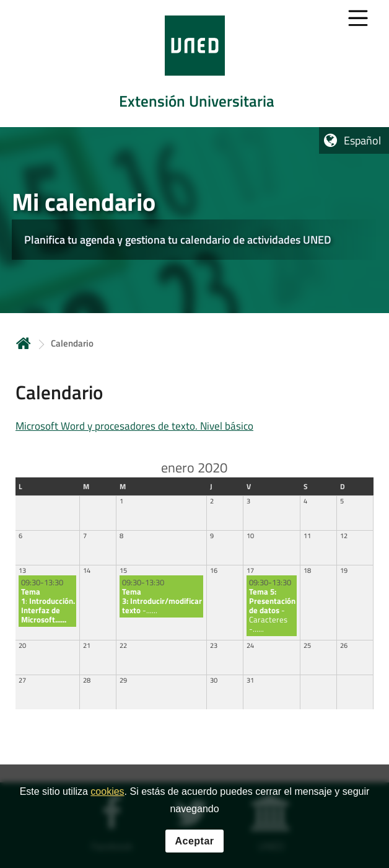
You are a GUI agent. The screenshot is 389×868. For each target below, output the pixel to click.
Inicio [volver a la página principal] (24, 343)
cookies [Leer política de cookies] (107, 792)
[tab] (194, 64)
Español (362, 140)
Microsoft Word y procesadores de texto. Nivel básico (134, 426)
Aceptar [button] (194, 842)
